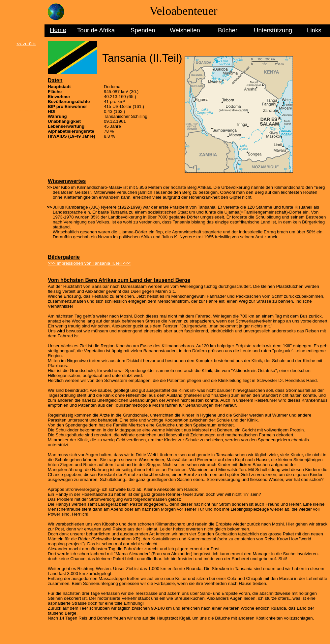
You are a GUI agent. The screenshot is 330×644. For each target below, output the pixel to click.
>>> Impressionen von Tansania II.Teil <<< (89, 263)
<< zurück (26, 44)
